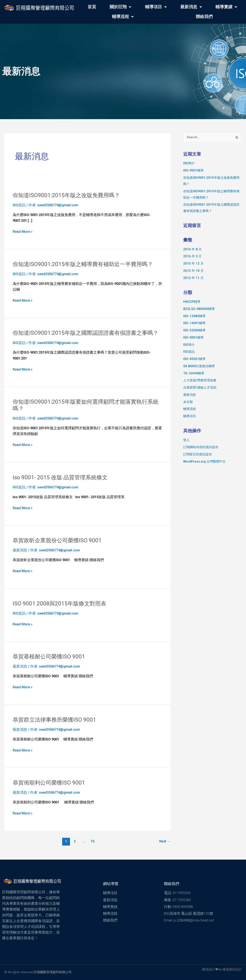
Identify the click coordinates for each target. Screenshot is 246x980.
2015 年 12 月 (193, 263)
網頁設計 (208, 969)
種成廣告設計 (232, 969)
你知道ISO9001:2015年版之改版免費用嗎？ (66, 195)
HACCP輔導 (192, 302)
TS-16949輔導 (194, 373)
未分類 (188, 402)
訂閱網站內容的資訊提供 (201, 447)
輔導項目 (156, 7)
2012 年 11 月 (193, 278)
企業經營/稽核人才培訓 (200, 388)
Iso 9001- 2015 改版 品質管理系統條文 (60, 477)
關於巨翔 (120, 7)
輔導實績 (226, 7)
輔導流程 (123, 17)
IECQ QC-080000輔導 (199, 309)
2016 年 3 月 (192, 256)
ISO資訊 (19, 205)
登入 (186, 440)
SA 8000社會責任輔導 (199, 366)
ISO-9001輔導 (193, 170)
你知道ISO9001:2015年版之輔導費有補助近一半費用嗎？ (83, 264)
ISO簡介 (189, 163)
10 (92, 841)
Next (165, 841)
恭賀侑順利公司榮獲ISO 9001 (49, 783)
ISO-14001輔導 (194, 323)
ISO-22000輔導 (194, 330)
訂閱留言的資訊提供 (198, 454)
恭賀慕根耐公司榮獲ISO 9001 (49, 657)
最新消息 (191, 7)
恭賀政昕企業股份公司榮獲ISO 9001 (57, 540)
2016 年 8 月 (192, 249)
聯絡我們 (204, 17)
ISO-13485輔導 (194, 316)
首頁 (92, 7)
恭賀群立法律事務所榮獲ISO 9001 (54, 720)
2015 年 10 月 (193, 271)
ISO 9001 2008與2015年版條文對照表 (59, 604)
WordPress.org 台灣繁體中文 (204, 461)
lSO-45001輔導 (194, 359)
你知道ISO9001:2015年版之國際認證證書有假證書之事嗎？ (86, 333)
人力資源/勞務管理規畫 (200, 380)
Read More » (23, 232)
